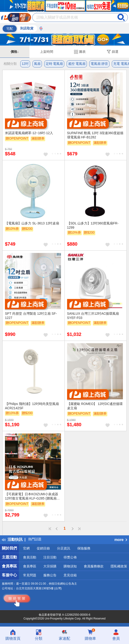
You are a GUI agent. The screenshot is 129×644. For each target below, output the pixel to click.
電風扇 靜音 (99, 64)
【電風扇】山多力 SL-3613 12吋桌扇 (32, 223)
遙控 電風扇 (77, 64)
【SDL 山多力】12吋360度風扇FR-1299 (93, 225)
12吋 (25, 64)
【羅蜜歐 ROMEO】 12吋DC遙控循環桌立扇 (95, 406)
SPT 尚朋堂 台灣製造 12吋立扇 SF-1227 (31, 316)
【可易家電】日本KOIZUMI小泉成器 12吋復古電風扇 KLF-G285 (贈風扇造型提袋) (32, 496)
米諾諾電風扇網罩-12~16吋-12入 (29, 133)
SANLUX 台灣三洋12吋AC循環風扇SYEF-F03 (93, 316)
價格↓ (15, 52)
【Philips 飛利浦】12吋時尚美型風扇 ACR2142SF (32, 406)
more (121, 540)
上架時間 (47, 52)
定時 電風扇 (54, 64)
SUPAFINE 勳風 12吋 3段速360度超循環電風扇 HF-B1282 (95, 135)
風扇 (37, 64)
